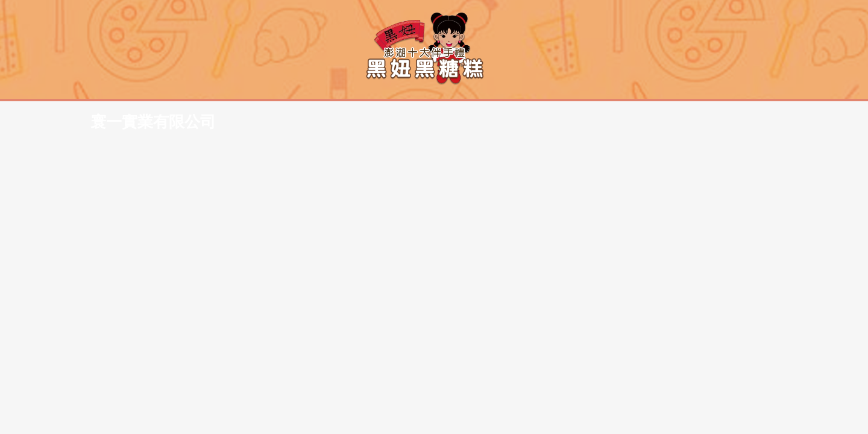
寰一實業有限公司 (288, 20)
